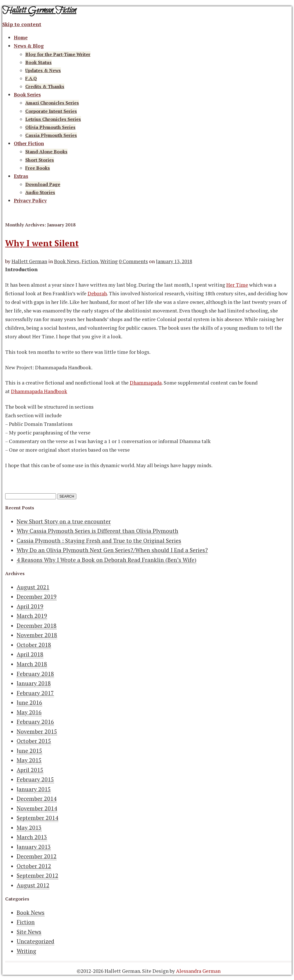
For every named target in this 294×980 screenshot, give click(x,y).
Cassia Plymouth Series (51, 135)
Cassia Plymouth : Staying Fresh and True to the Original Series (99, 541)
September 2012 (37, 876)
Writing (109, 261)
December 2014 (37, 799)
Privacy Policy (30, 201)
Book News (67, 261)
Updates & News (43, 70)
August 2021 (33, 587)
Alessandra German (198, 971)
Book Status (38, 62)
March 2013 (32, 837)
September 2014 (37, 818)
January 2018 (34, 683)
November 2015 (37, 731)
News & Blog (29, 46)
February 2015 (35, 779)
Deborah (97, 293)
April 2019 (30, 606)
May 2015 (29, 760)
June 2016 (29, 703)
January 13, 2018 (174, 261)
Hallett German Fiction (39, 10)
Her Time (237, 285)
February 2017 (35, 693)
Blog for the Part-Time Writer (58, 54)
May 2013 (29, 828)
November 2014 (37, 808)
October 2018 (34, 645)
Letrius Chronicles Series (53, 119)
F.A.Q (31, 78)
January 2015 (34, 789)
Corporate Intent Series (51, 111)
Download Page (43, 184)
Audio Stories (40, 192)
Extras (21, 176)
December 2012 (37, 856)
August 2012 (33, 885)
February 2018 (35, 674)
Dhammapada (146, 383)
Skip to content (22, 24)
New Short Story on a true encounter (64, 521)
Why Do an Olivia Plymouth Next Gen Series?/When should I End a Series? (112, 550)
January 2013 (34, 847)
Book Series (27, 95)
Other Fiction (29, 143)
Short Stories (40, 160)
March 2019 (32, 616)
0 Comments (133, 261)
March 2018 (32, 664)
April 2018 (30, 654)
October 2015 (34, 741)
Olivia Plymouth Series (50, 127)
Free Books (38, 168)
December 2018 (37, 626)
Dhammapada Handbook (39, 391)
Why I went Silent (42, 243)
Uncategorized (35, 941)
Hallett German (29, 261)
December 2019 (37, 597)
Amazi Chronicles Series (52, 103)
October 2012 (34, 866)
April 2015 (30, 770)
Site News (29, 932)
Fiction (90, 261)
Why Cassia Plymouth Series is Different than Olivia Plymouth (97, 531)
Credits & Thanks (45, 86)
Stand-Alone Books (46, 152)
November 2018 (37, 635)
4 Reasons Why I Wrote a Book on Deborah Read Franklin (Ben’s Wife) (107, 560)
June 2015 (29, 751)
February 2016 (35, 722)
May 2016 (29, 712)
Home (21, 38)
